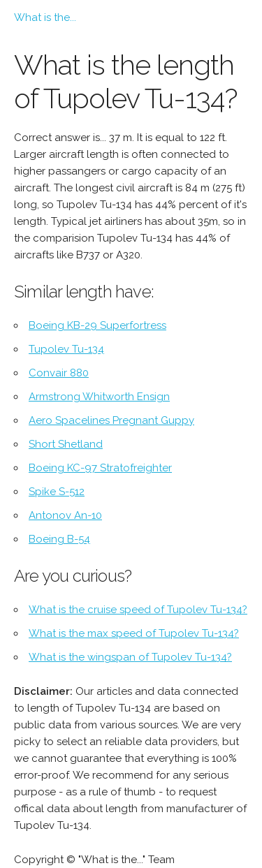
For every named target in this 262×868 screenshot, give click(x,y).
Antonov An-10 (65, 515)
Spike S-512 (57, 492)
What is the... (45, 17)
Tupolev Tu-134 (66, 349)
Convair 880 (59, 373)
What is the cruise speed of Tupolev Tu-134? (138, 610)
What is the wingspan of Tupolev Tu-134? (130, 657)
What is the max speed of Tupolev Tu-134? (134, 633)
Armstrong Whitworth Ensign (99, 397)
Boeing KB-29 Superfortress (97, 325)
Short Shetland (66, 444)
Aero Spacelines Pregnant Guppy (111, 420)
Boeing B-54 (59, 539)
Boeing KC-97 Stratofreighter (100, 468)
